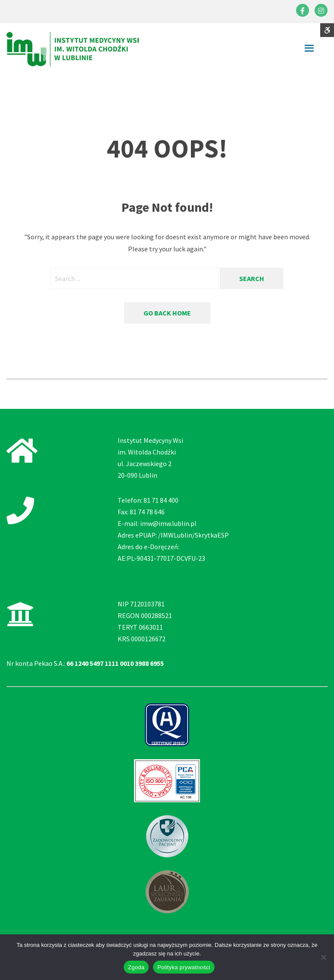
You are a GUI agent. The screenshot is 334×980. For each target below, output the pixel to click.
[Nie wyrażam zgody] (323, 957)
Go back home (167, 313)
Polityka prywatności (184, 967)
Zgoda (136, 967)
